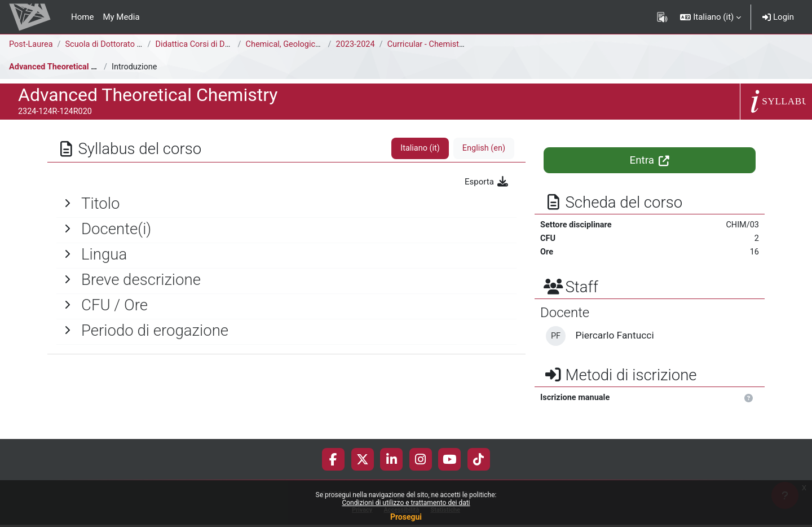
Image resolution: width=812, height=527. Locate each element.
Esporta (487, 182)
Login (778, 17)
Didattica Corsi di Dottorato (208, 45)
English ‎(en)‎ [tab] (483, 148)
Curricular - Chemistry (431, 45)
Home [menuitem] (82, 17)
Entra (650, 160)
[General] (286, 204)
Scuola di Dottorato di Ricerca (122, 45)
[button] (710, 17)
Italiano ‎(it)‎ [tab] (418, 148)
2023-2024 (358, 45)
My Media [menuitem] (121, 17)
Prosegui (406, 517)
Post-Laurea (32, 45)
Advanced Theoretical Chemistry (71, 67)
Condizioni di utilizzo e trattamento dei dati (406, 503)
